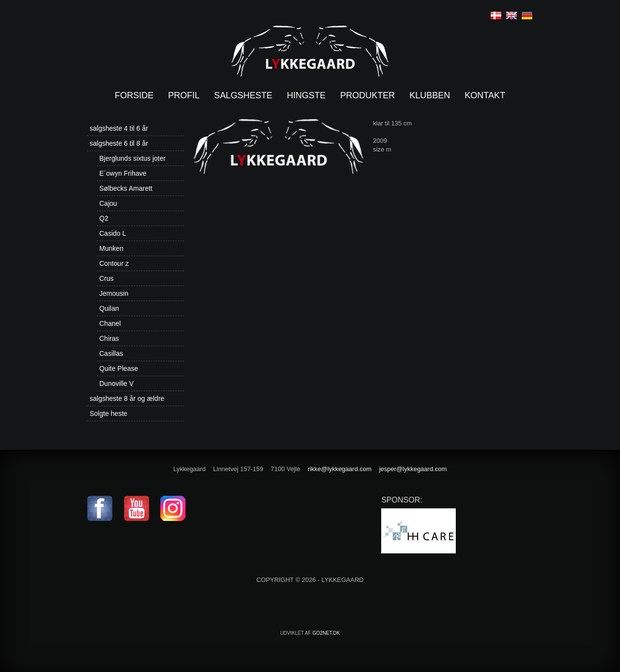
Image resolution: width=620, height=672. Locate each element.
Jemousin (114, 293)
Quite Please (119, 368)
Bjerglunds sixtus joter (132, 158)
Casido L (113, 233)
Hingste (306, 95)
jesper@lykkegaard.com (413, 469)
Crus (107, 278)
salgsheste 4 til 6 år (119, 128)
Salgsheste (243, 95)
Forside (134, 95)
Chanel (110, 323)
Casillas (111, 353)
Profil (184, 95)
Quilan (109, 308)
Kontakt (485, 95)
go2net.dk (326, 633)
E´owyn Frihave (123, 173)
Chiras (109, 338)
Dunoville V (116, 383)
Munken (111, 248)
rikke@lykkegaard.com (340, 469)
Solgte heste (108, 413)
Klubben (430, 95)
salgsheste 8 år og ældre (127, 398)
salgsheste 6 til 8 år (119, 143)
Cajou (108, 203)
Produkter (367, 95)
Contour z (114, 263)
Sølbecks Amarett (126, 188)
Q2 (104, 218)
